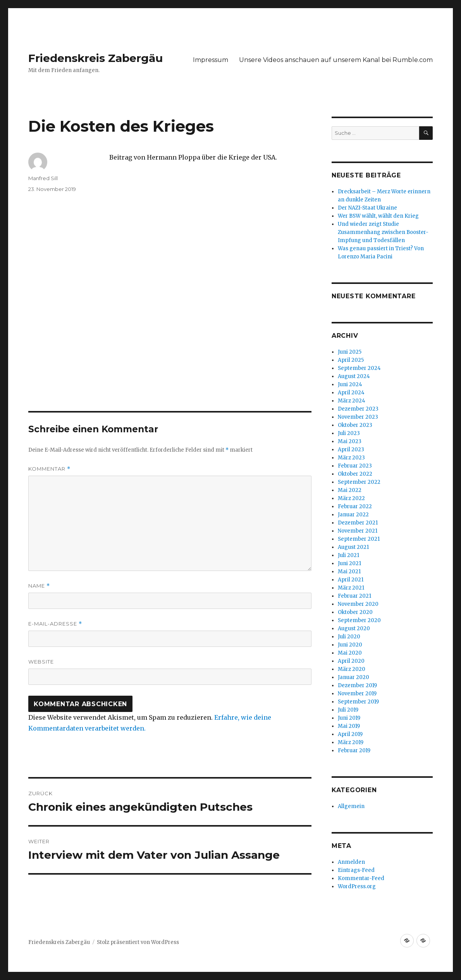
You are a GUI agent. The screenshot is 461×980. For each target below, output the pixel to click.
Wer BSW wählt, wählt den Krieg (378, 216)
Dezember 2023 (358, 409)
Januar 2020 (353, 677)
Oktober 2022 (355, 474)
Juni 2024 (350, 384)
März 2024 (352, 401)
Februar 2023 (355, 466)
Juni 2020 (350, 645)
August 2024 (354, 376)
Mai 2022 (350, 490)
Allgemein (351, 806)
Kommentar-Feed (361, 878)
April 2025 (351, 360)
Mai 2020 (350, 653)
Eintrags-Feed (356, 870)
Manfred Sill (43, 178)
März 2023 (351, 458)
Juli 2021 (348, 555)
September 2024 (359, 368)
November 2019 (357, 694)
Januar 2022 (353, 515)
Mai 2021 (349, 572)
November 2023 (358, 417)
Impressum (211, 60)
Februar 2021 (354, 596)
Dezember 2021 (358, 523)
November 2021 (358, 531)
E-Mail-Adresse (55, 624)
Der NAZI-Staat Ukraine (367, 208)
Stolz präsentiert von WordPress (138, 942)
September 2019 (358, 702)
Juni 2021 (349, 563)
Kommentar (49, 469)
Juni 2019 (349, 718)
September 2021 (359, 539)
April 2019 (350, 734)
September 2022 (359, 482)
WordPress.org (357, 886)
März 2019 (351, 742)
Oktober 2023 (355, 425)
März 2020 (352, 669)
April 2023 (351, 450)
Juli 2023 (349, 433)
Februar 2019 (354, 750)
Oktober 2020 (355, 612)
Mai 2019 (349, 726)
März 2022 (351, 498)
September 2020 (359, 620)
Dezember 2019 (357, 685)
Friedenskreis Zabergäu (95, 58)
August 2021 (353, 547)
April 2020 (351, 661)
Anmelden (351, 862)
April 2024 (351, 393)
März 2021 (351, 588)
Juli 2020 (349, 637)
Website (41, 662)
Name (39, 586)
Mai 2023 (350, 441)
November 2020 (358, 604)
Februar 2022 (355, 506)
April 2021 (351, 580)
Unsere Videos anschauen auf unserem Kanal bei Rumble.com (336, 60)
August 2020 (354, 628)
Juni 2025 (350, 352)
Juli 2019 (348, 710)
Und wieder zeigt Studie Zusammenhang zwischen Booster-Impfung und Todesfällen (383, 232)
